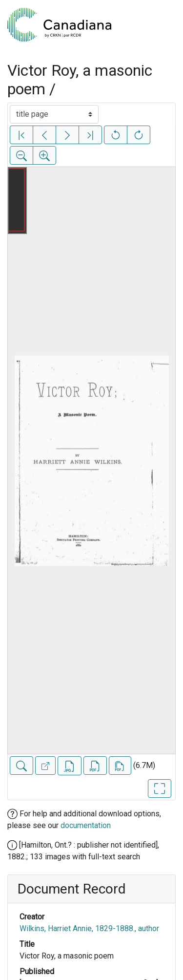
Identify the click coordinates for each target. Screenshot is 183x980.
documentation (86, 825)
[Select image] (54, 114)
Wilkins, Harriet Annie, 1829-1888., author (89, 928)
